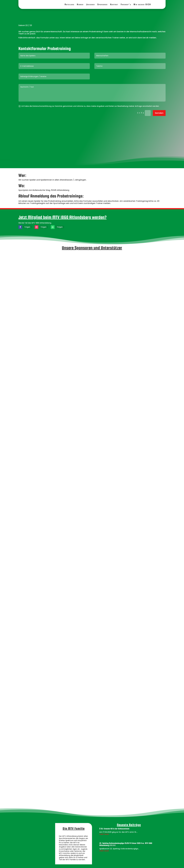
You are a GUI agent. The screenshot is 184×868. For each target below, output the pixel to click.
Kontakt (114, 4)
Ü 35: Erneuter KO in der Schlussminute (114, 829)
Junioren (90, 4)
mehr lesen (104, 834)
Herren (80, 4)
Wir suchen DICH (142, 4)
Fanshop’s (126, 4)
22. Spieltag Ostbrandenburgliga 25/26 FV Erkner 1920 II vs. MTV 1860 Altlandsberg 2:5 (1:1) (126, 844)
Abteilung (69, 4)
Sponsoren (103, 4)
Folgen (27, 227)
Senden (159, 113)
